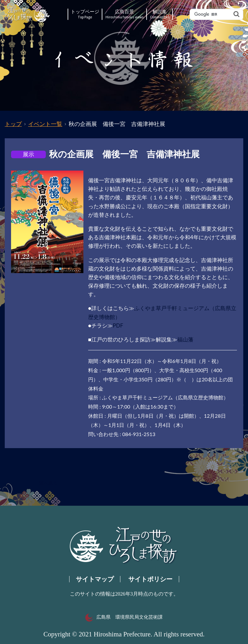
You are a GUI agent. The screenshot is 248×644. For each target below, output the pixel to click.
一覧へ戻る (46, 483)
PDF (118, 325)
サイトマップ (95, 579)
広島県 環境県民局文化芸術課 (124, 617)
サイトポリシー (150, 579)
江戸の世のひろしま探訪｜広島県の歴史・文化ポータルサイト (28, 14)
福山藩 (185, 339)
